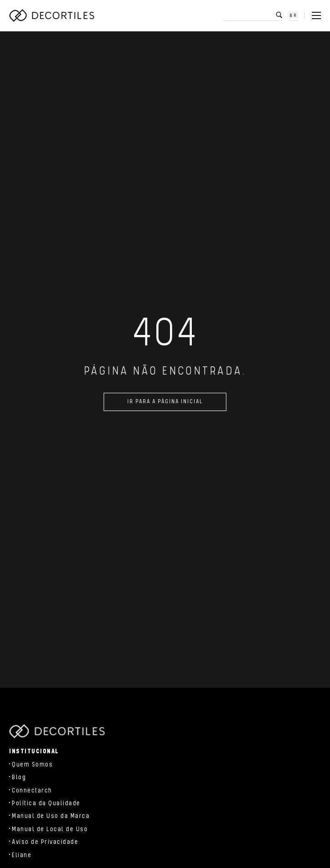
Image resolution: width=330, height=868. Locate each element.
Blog (19, 777)
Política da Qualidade (46, 803)
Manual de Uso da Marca (51, 816)
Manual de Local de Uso (50, 829)
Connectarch (32, 791)
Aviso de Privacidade (45, 842)
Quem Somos (32, 765)
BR (294, 15)
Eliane (22, 855)
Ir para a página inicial (165, 404)
